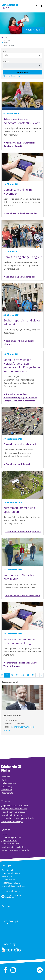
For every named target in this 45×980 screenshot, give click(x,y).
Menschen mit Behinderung (14, 812)
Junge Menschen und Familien (15, 805)
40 (33, 675)
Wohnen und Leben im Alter (14, 809)
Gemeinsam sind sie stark (17, 464)
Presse (6, 43)
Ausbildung (7, 786)
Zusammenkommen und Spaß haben (22, 532)
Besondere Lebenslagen (12, 822)
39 (28, 675)
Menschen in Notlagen (12, 815)
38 (23, 675)
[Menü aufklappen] (37, 6)
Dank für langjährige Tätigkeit (19, 277)
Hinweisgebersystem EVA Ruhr (15, 850)
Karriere (5, 780)
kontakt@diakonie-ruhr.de (13, 886)
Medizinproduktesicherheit (14, 847)
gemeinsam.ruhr (9, 841)
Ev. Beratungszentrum (11, 837)
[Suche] (41, 6)
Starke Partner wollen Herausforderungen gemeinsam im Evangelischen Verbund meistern (20, 397)
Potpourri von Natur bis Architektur (22, 596)
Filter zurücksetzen (11, 76)
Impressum (7, 790)
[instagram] (13, 970)
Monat (6, 61)
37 (17, 675)
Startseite (6, 38)
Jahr (5, 51)
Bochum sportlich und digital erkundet (19, 342)
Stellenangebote (9, 783)
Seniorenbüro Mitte (10, 844)
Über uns (7, 40)
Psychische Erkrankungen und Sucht (18, 818)
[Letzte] (42, 675)
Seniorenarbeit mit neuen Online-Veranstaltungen (21, 664)
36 (12, 675)
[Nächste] (38, 675)
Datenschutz (7, 793)
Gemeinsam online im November (20, 213)
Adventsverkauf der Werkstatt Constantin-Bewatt (19, 144)
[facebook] (5, 970)
